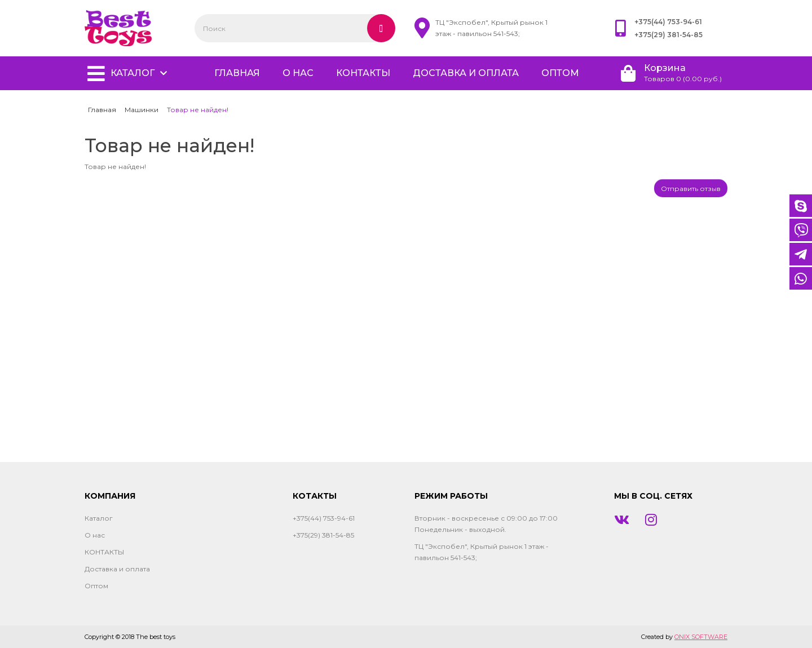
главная (237, 73)
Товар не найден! (198, 110)
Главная (102, 110)
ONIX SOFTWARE (701, 637)
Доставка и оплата (466, 73)
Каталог (133, 73)
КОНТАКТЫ (363, 73)
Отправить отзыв (691, 188)
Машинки (142, 110)
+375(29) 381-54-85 (668, 35)
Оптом (560, 73)
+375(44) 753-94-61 (668, 22)
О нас (298, 73)
